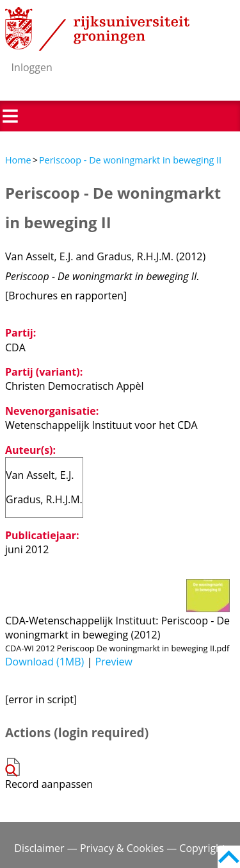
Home (18, 160)
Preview (114, 662)
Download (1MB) (44, 662)
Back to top (229, 857)
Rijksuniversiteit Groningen (97, 29)
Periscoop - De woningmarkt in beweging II (130, 160)
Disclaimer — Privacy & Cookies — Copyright (120, 848)
